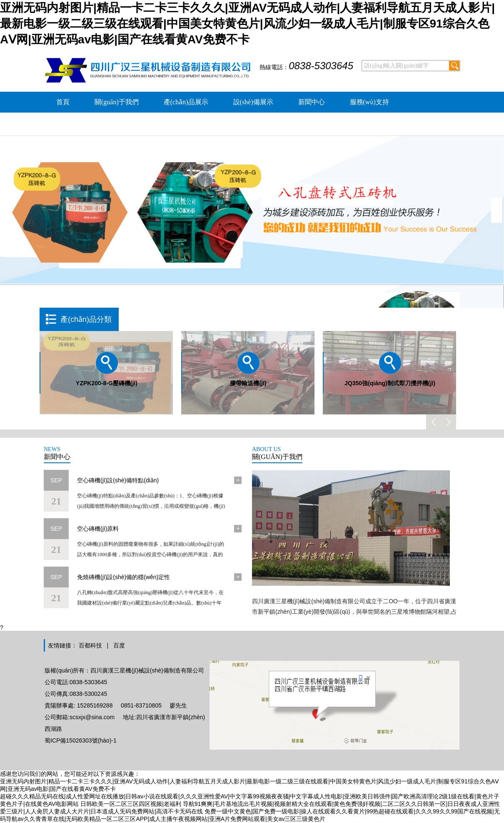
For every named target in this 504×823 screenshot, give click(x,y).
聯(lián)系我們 (146, 123)
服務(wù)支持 (369, 102)
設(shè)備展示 (253, 102)
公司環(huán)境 (78, 123)
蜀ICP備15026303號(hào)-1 (81, 740)
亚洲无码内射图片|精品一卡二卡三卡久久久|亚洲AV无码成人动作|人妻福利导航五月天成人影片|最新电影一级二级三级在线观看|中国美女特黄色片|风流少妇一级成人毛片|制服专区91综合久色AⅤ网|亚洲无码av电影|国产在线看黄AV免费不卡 (247, 24)
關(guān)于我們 (117, 102)
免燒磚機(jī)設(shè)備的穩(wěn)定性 (124, 577)
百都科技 (90, 645)
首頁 (63, 102)
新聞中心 (312, 102)
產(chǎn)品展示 (186, 102)
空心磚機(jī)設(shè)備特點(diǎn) (118, 480)
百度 (119, 645)
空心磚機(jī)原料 (98, 529)
